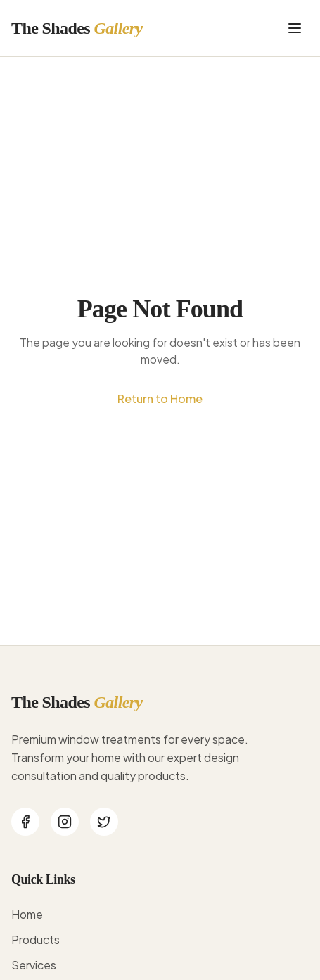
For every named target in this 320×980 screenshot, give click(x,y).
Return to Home (160, 399)
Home (27, 914)
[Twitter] (104, 822)
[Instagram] (65, 822)
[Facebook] (25, 822)
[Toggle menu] (295, 28)
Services (34, 965)
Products (36, 940)
